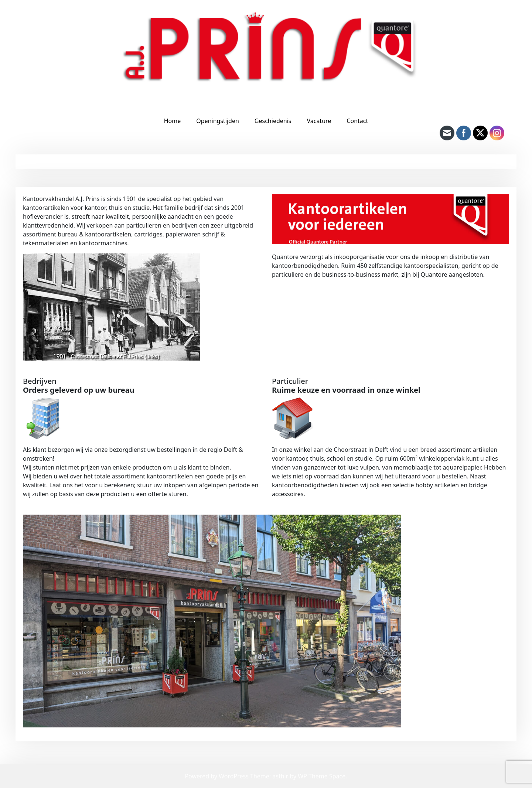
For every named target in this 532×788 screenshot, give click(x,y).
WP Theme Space (322, 776)
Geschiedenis (273, 121)
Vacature (319, 121)
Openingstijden (218, 121)
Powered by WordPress (217, 776)
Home (173, 121)
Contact (357, 121)
